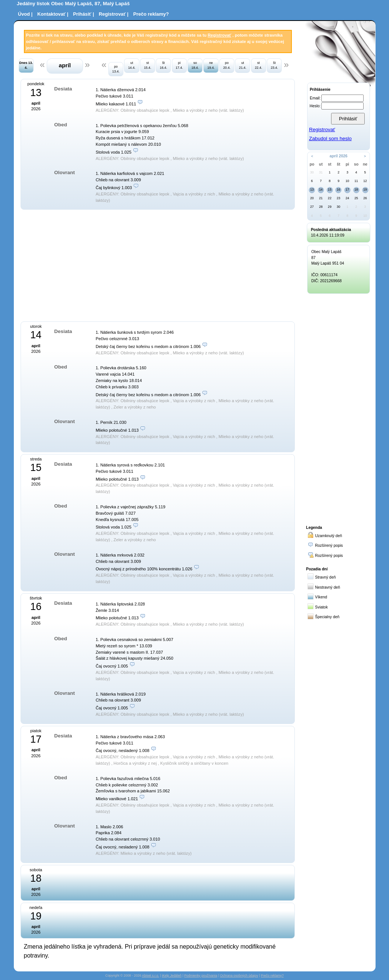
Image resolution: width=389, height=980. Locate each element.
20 (312, 198)
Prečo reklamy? (151, 14)
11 (356, 181)
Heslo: (315, 106)
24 (348, 198)
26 (365, 198)
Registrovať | (113, 14)
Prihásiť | (84, 14)
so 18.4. (195, 65)
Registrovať (220, 35)
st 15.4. (148, 65)
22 (330, 198)
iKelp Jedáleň (172, 976)
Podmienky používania (201, 976)
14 (321, 189)
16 (339, 189)
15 (330, 189)
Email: (315, 98)
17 (348, 189)
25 (356, 198)
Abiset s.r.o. (151, 976)
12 (365, 181)
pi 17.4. (179, 65)
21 (321, 198)
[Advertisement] (95, 265)
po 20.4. (227, 65)
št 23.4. (274, 65)
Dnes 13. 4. (26, 65)
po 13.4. (116, 69)
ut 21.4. (243, 65)
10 (348, 181)
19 (365, 189)
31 (321, 172)
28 (321, 207)
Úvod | (25, 14)
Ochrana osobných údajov (239, 976)
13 (312, 189)
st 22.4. (259, 65)
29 (330, 207)
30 (312, 172)
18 (356, 189)
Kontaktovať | (53, 14)
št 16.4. (164, 65)
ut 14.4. (132, 65)
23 (339, 198)
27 (312, 207)
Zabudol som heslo (330, 138)
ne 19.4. (211, 65)
